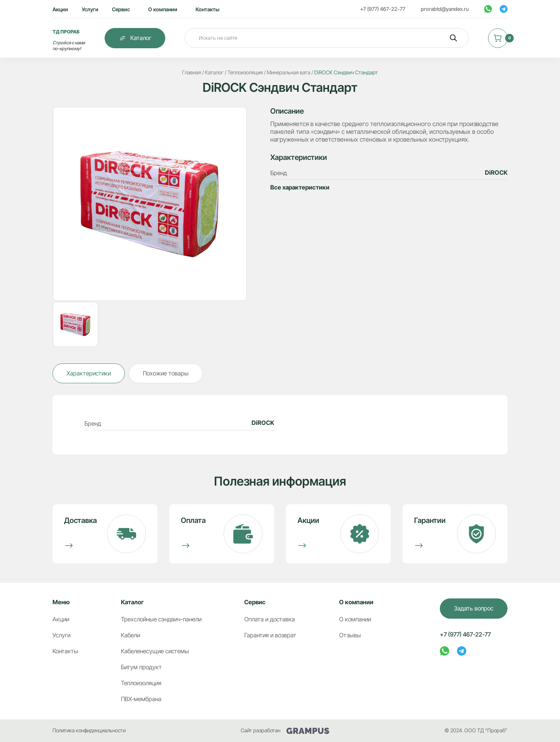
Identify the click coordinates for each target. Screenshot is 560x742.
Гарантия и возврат (270, 635)
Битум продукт (141, 667)
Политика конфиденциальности (89, 730)
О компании (163, 9)
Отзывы (350, 635)
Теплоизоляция (141, 683)
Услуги (90, 9)
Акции (60, 9)
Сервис (121, 9)
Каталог (135, 38)
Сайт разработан (285, 731)
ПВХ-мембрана (141, 699)
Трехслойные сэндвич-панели (161, 619)
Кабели (130, 635)
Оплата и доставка (269, 619)
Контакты (207, 9)
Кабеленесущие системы (155, 651)
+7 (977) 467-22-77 (383, 9)
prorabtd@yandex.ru (445, 9)
